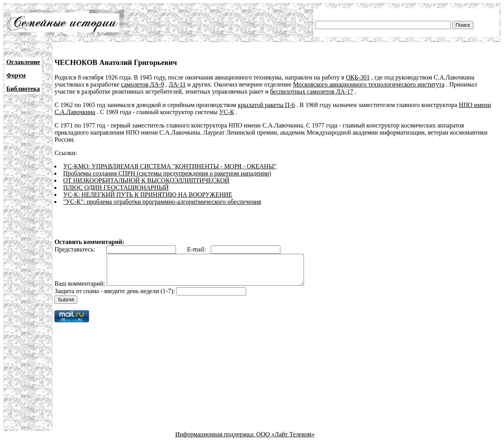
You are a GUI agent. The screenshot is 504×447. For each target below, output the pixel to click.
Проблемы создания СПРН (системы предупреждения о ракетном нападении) (167, 173)
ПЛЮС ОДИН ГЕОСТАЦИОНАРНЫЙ (116, 187)
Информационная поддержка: (216, 440)
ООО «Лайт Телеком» (285, 440)
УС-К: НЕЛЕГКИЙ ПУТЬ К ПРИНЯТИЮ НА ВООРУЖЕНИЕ (147, 195)
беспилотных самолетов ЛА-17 (312, 91)
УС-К (227, 112)
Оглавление (23, 62)
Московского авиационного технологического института (369, 84)
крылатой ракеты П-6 (266, 105)
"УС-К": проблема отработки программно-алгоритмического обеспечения (162, 202)
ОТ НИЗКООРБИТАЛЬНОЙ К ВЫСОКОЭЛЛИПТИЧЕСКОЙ (146, 180)
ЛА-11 (177, 84)
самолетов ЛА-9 (142, 84)
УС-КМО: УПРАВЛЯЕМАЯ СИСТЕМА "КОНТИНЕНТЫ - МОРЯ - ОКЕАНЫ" (170, 166)
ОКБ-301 (358, 77)
